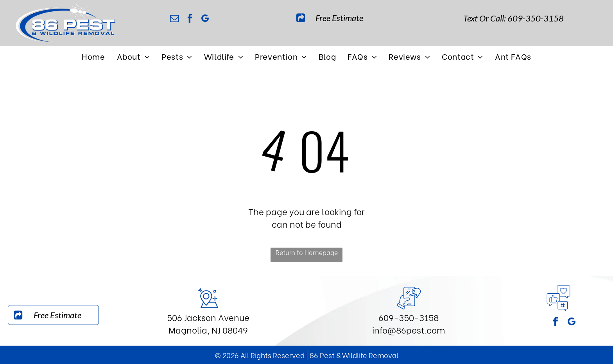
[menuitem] (93, 56)
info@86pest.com (409, 330)
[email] (175, 19)
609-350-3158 (409, 317)
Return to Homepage (307, 252)
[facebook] (190, 19)
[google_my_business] (205, 19)
